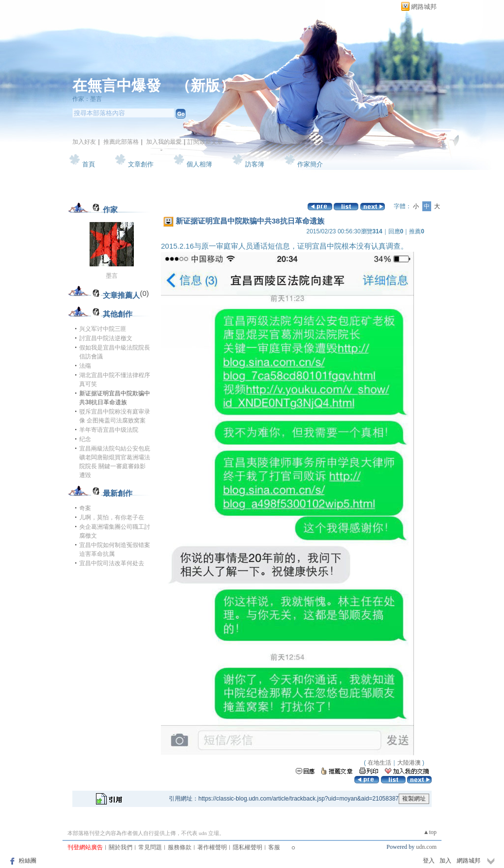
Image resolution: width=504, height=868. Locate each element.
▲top (430, 832)
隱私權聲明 (248, 847)
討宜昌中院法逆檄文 (106, 338)
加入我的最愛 (164, 142)
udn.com (426, 847)
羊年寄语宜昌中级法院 (109, 430)
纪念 (85, 439)
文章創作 (141, 164)
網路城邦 (424, 7)
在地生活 (379, 763)
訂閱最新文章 (205, 142)
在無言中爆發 (117, 85)
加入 (445, 861)
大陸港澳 (409, 763)
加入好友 (84, 142)
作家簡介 (310, 164)
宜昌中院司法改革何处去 (112, 563)
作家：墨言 (87, 99)
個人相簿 (199, 164)
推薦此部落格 (121, 142)
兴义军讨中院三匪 (103, 329)
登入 (429, 861)
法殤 (85, 366)
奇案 (85, 508)
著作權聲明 (212, 847)
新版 (205, 85)
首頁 (89, 164)
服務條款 (180, 847)
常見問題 (150, 847)
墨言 (112, 276)
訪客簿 (255, 164)
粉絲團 (28, 861)
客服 (274, 847)
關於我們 (121, 847)
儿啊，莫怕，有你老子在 (112, 517)
